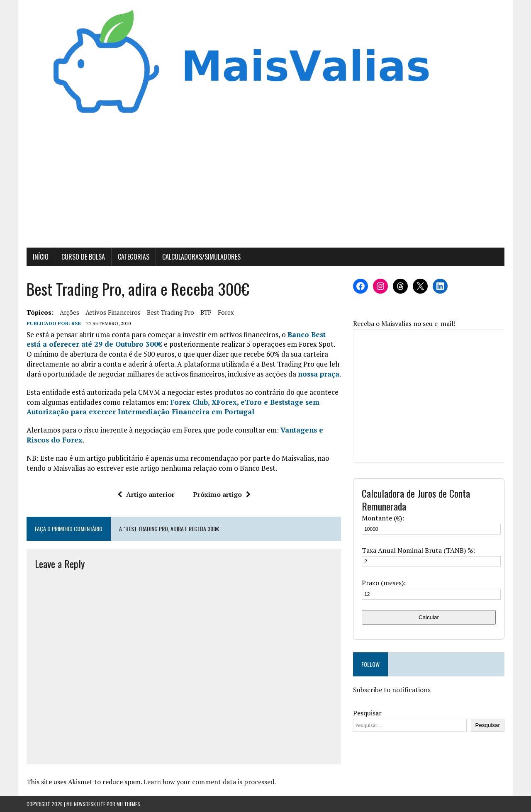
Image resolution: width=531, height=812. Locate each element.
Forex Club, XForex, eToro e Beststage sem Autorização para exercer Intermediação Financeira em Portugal (173, 407)
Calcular (429, 617)
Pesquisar (367, 713)
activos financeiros (113, 312)
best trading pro (171, 312)
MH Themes (128, 804)
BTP (206, 312)
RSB (76, 323)
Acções (69, 312)
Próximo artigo (222, 494)
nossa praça (319, 374)
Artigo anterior (146, 494)
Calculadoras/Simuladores (201, 257)
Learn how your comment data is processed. (210, 782)
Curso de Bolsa (83, 257)
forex (226, 312)
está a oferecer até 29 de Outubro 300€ (94, 344)
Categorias (134, 257)
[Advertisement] (265, 185)
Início (41, 257)
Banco (298, 334)
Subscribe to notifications (392, 690)
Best (318, 334)
